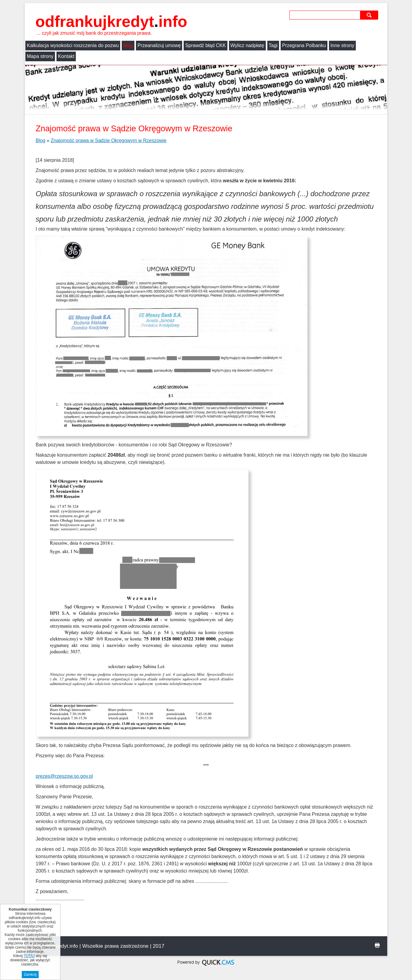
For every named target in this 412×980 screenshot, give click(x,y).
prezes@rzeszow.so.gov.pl (64, 776)
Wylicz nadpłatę (247, 45)
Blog (128, 45)
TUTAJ (29, 956)
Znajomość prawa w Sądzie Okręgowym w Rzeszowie (109, 140)
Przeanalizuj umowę (159, 45)
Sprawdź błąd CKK (205, 45)
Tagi (273, 45)
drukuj (377, 945)
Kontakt (66, 56)
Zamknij (30, 975)
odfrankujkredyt (111, 21)
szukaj (370, 15)
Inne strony (342, 45)
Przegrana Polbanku (304, 45)
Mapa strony (40, 56)
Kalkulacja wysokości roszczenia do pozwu (73, 45)
